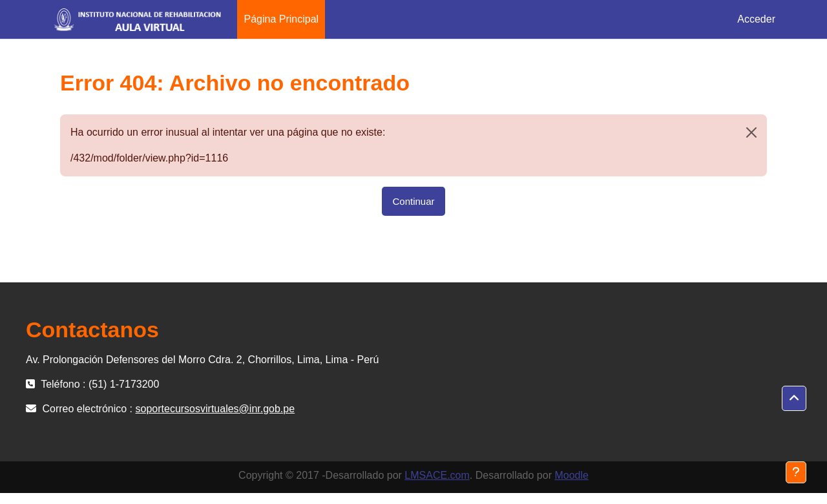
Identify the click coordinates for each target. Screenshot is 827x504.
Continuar (413, 201)
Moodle (571, 475)
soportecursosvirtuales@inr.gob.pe (215, 409)
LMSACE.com (437, 475)
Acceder (756, 19)
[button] (794, 399)
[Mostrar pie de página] (796, 472)
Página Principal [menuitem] (281, 19)
